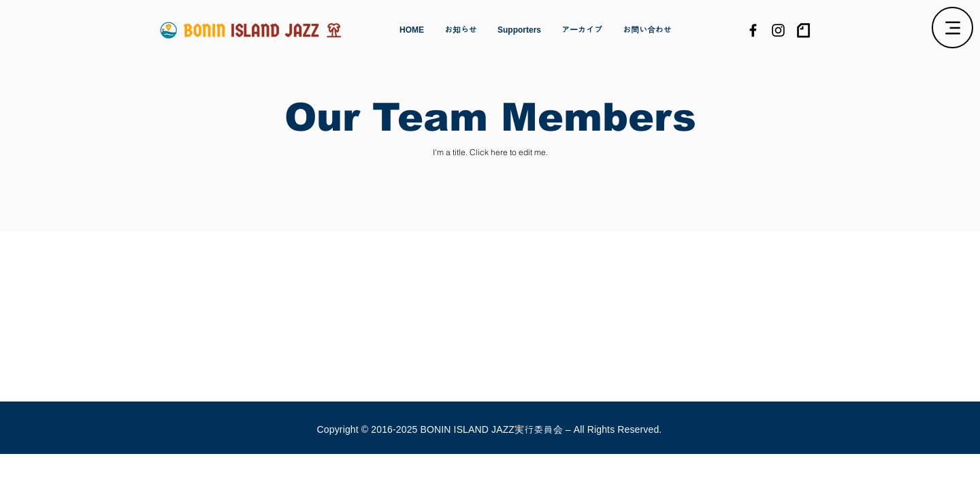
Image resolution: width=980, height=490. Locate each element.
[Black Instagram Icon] (778, 30)
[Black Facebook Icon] (753, 30)
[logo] (803, 30)
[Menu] (952, 28)
